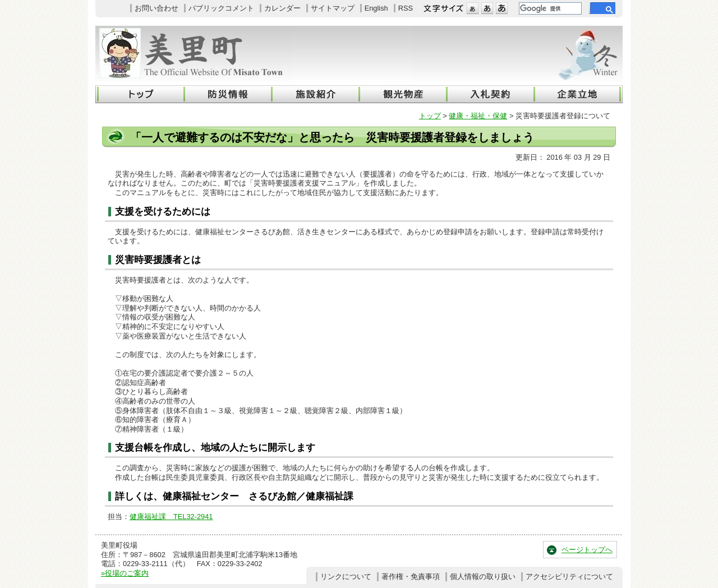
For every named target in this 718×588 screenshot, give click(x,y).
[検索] (549, 8)
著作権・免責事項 (411, 577)
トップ (430, 116)
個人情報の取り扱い (483, 577)
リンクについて (346, 577)
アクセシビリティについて (569, 577)
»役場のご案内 (125, 573)
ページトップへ (587, 550)
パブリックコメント (221, 8)
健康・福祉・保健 (478, 116)
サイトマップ (333, 8)
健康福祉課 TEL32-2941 (171, 517)
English (376, 8)
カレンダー (282, 8)
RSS (406, 8)
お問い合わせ (157, 8)
